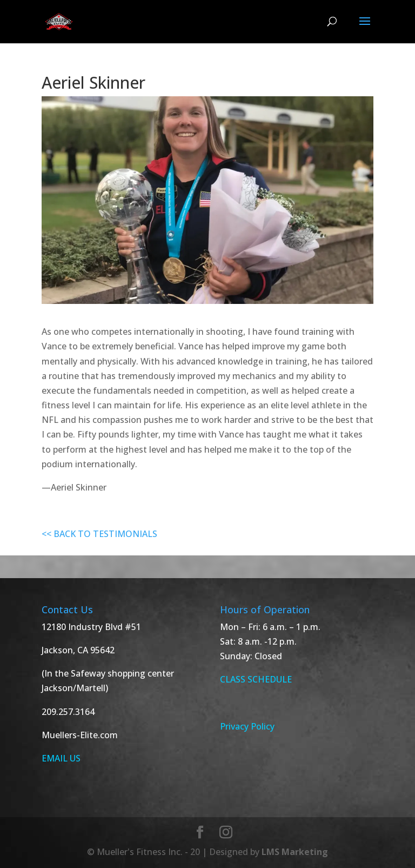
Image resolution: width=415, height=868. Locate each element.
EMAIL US (61, 758)
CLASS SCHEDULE (256, 679)
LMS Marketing (295, 852)
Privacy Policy (247, 726)
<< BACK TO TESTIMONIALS (99, 534)
